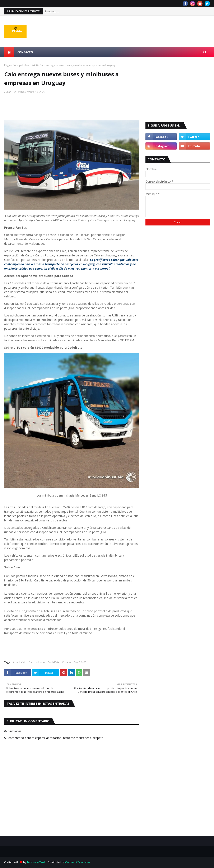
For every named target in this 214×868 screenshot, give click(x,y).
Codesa (67, 662)
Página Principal (14, 65)
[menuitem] (9, 52)
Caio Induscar (37, 662)
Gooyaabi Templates (78, 862)
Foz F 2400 (31, 65)
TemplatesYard (36, 862)
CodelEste (54, 662)
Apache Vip (20, 662)
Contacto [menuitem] (25, 52)
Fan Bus (12, 92)
